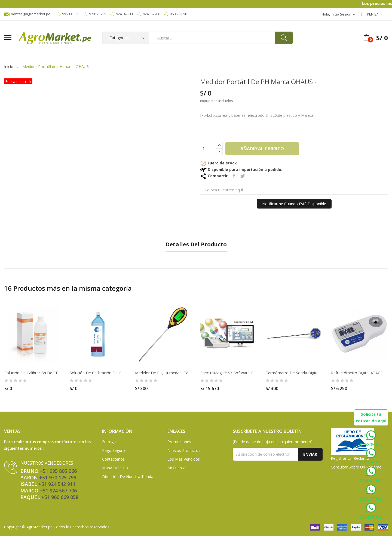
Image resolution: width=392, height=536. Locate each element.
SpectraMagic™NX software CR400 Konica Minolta (229, 373)
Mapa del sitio (115, 468)
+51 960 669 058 (60, 497)
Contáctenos (113, 459)
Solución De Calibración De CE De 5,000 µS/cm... (33, 373)
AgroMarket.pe (39, 527)
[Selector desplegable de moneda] (375, 14)
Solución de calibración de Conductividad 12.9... (98, 373)
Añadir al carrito (262, 149)
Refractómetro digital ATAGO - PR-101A (359, 373)
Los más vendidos (184, 459)
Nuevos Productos (184, 450)
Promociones (179, 442)
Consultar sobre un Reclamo (356, 467)
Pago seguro (114, 450)
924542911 (122, 14)
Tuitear (243, 176)
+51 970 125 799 (58, 477)
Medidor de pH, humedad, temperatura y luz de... (163, 373)
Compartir (234, 176)
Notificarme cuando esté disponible (294, 204)
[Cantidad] (208, 149)
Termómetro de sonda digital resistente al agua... (294, 373)
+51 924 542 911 (57, 484)
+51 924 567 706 (58, 491)
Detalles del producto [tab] (196, 245)
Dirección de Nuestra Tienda (128, 477)
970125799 (95, 14)
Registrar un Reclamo (350, 458)
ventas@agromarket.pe (27, 14)
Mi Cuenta (176, 468)
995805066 (68, 14)
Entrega (109, 442)
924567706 (149, 14)
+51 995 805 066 (58, 471)
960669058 (176, 14)
